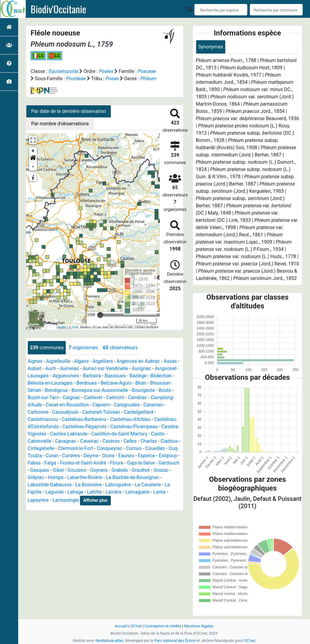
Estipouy (168, 456)
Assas (170, 361)
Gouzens (77, 470)
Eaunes (126, 456)
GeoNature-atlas (109, 641)
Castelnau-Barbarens (84, 419)
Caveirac (89, 441)
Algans (82, 361)
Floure (117, 463)
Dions (109, 456)
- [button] (33, 167)
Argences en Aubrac (138, 361)
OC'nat (136, 626)
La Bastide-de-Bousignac (133, 477)
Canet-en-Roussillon (67, 405)
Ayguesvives (66, 376)
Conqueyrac (110, 448)
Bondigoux (56, 390)
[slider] (100, 315)
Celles (130, 441)
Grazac (161, 470)
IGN (75, 327)
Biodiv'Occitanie (58, 9)
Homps (56, 477)
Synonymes (211, 47)
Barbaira (92, 376)
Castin (158, 434)
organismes (83, 348)
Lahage (75, 492)
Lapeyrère (38, 500)
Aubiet (35, 368)
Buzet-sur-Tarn (43, 398)
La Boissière (89, 485)
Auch (51, 368)
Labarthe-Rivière (85, 477)
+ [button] (33, 151)
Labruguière (118, 485)
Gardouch (169, 463)
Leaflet (61, 327)
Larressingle (66, 500)
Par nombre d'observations (60, 124)
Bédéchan (161, 376)
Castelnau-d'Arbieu (130, 419)
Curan (52, 456)
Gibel (58, 470)
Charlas (149, 441)
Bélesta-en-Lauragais (50, 383)
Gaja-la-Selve (141, 463)
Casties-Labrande (69, 434)
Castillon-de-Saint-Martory (119, 434)
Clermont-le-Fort (76, 448)
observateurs (120, 348)
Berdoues (86, 383)
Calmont (115, 398)
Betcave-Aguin (116, 383)
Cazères (111, 441)
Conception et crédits (163, 626)
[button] (33, 159)
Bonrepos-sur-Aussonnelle (100, 390)
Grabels (120, 470)
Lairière (114, 492)
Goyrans (99, 470)
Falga (50, 463)
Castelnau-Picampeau (134, 427)
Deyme (91, 456)
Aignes (35, 361)
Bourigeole (143, 390)
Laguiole (55, 492)
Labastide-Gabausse (49, 485)
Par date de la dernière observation (69, 111)
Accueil (121, 626)
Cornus (134, 448)
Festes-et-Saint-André (83, 463)
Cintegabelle (41, 448)
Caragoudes (127, 405)
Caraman (153, 405)
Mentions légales (199, 626)
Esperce (146, 456)
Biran (141, 383)
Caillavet (93, 398)
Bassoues (115, 376)
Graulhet (141, 470)
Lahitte (94, 492)
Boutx (165, 390)
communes (47, 348)
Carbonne (38, 412)
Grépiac (36, 477)
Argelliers (103, 361)
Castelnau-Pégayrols (84, 427)
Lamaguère (137, 492)
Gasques (40, 470)
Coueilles (155, 448)
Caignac (71, 398)
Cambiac (138, 398)
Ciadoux (169, 441)
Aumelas (69, 368)
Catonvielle (40, 441)
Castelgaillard (139, 412)
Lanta (159, 492)
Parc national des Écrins (175, 641)
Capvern (101, 405)
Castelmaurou (43, 419)
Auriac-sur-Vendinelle (106, 368)
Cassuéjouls (65, 412)
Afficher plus (95, 500)
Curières (71, 456)
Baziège (138, 376)
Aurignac (142, 368)
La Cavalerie (148, 485)
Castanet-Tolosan (101, 412)
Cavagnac (66, 441)
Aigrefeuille (58, 361)
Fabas (34, 463)
